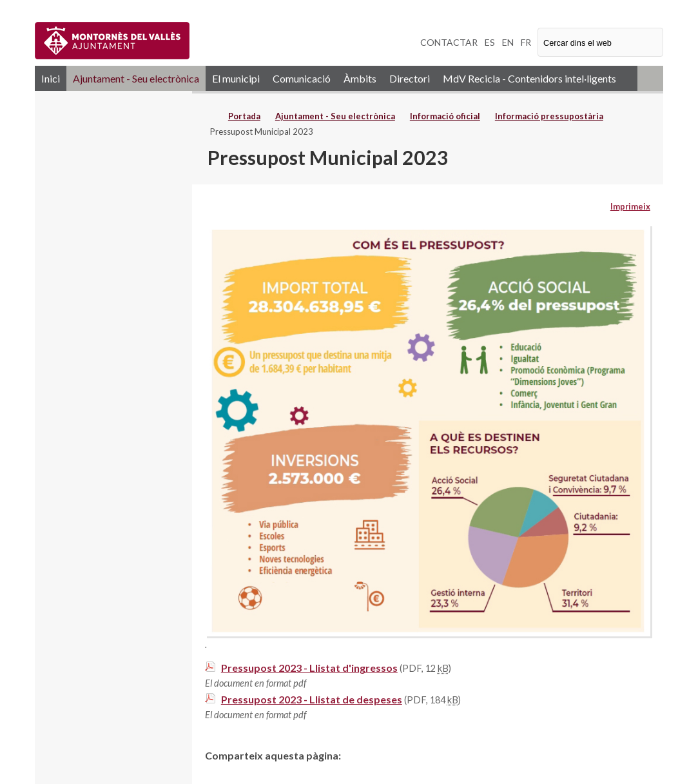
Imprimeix (630, 206)
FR (526, 42)
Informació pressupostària (549, 116)
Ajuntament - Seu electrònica (136, 78)
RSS (650, 78)
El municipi (236, 78)
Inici (51, 78)
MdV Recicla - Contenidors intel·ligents (529, 78)
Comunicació (302, 78)
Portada (244, 116)
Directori (410, 78)
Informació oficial (445, 116)
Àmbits (360, 78)
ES (490, 42)
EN (508, 42)
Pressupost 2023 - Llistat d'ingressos (309, 668)
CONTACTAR (449, 42)
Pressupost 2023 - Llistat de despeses (312, 699)
